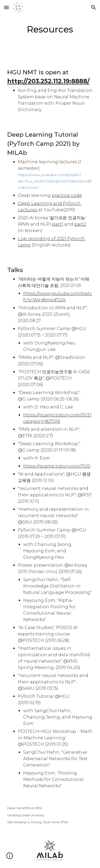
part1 (58, 224)
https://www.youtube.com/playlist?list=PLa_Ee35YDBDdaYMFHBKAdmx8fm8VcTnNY (55, 181)
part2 (80, 224)
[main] (50, 30)
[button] (6, 7)
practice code (67, 195)
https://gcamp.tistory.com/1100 (57, 466)
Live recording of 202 (41, 239)
